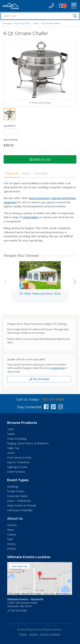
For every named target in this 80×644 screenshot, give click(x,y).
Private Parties (16, 491)
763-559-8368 (39, 379)
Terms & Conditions (50, 634)
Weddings (13, 487)
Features (12, 173)
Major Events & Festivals (22, 505)
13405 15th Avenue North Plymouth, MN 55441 (25, 603)
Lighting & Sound (17, 467)
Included (41, 173)
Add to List (40, 159)
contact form (58, 368)
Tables (11, 434)
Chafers (36, 23)
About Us (15, 519)
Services (12, 525)
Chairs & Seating (17, 439)
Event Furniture (16, 472)
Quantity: (10, 126)
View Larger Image (40, 103)
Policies (12, 549)
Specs (26, 173)
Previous (5, 282)
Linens (11, 453)
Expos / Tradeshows (19, 501)
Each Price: (11, 140)
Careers (12, 534)
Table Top (13, 448)
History (11, 544)
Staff (10, 539)
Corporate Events (17, 496)
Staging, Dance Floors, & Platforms (28, 443)
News (11, 530)
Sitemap (33, 634)
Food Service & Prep (22, 23)
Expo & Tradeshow (18, 462)
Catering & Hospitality (20, 510)
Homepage (7, 23)
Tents (11, 429)
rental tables (31, 217)
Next (75, 282)
